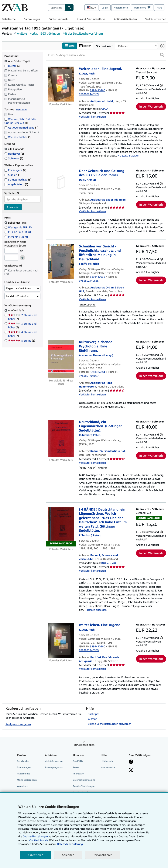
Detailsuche (9, 19)
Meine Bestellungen (27, 780)
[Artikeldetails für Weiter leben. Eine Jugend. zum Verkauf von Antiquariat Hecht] (61, 84)
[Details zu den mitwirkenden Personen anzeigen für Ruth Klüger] (87, 73)
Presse (76, 767)
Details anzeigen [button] (129, 156)
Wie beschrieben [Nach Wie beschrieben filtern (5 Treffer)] (18, 137)
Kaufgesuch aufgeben (18, 724)
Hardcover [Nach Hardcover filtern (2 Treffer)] (14, 154)
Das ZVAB (78, 761)
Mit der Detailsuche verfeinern (83, 33)
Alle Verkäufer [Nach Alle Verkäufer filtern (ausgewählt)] (17, 310)
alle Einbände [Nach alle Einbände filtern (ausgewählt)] (15, 149)
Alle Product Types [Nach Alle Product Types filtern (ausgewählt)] (18, 61)
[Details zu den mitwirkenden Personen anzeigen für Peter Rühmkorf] (90, 435)
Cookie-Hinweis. (39, 840)
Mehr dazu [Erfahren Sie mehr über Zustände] (22, 110)
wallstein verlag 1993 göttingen (38, 33)
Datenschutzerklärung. (70, 844)
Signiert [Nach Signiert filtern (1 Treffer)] (13, 175)
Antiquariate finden (125, 19)
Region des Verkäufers (19, 288)
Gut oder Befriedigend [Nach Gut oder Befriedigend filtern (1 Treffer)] (21, 128)
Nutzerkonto (121, 8)
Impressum (79, 774)
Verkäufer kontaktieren (92, 117)
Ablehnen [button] (68, 855)
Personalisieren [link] (103, 855)
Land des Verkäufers (18, 296)
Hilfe (159, 8)
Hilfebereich (107, 761)
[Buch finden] (69, 8)
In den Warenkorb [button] (151, 107)
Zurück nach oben (84, 745)
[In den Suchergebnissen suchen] (106, 55)
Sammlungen (32, 19)
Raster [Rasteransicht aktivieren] (85, 46)
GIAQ (105, 109)
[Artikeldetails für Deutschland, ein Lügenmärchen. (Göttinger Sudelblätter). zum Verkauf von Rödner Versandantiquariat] (61, 439)
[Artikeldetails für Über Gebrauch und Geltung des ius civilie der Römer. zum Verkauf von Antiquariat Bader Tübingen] (61, 182)
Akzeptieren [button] (35, 855)
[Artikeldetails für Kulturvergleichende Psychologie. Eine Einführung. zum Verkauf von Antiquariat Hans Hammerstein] (61, 359)
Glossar (92, 719)
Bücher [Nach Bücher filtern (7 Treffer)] (12, 66)
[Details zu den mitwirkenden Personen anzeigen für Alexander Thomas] (96, 355)
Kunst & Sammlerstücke (91, 19)
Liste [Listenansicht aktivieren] (70, 46)
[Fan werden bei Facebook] (131, 762)
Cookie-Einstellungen (35, 836)
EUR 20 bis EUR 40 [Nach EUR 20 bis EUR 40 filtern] (18, 232)
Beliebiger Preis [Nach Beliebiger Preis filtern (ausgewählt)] (16, 223)
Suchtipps (94, 714)
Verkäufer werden (156, 19)
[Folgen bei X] (131, 770)
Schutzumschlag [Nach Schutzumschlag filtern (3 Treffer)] (18, 180)
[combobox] (57, 8)
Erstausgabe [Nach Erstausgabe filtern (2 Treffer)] (15, 170)
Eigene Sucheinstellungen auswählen (110, 724)
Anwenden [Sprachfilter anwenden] (13, 207)
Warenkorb (22, 786)
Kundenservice (108, 767)
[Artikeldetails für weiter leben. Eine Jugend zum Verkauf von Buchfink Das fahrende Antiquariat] (61, 640)
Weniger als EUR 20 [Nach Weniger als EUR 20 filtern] (18, 227)
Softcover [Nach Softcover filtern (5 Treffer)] (14, 158)
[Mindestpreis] (11, 251)
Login (105, 8)
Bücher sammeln (58, 19)
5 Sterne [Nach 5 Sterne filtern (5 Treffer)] (22, 341)
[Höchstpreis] (11, 258)
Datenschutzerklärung (84, 780)
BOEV (105, 563)
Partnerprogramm (54, 767)
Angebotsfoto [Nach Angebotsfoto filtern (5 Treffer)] (16, 184)
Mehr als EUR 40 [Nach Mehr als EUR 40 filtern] (16, 237)
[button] (162, 55)
